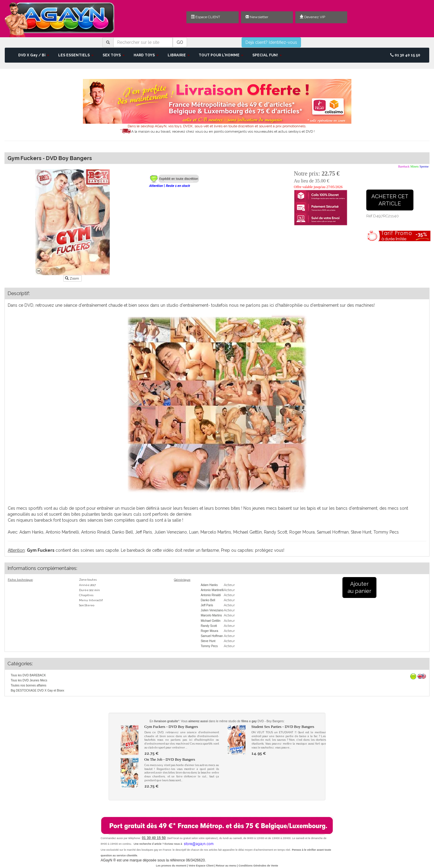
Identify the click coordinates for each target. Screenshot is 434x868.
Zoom (72, 278)
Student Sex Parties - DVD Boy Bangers (283, 727)
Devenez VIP (312, 17)
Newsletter (257, 17)
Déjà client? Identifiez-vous (271, 42)
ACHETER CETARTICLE (390, 200)
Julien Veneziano (212, 610)
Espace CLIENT (206, 17)
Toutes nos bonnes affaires (28, 685)
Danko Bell (208, 600)
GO (180, 42)
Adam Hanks (209, 585)
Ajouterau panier (359, 587)
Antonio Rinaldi (211, 595)
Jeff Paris (207, 605)
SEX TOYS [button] (114, 55)
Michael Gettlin (211, 621)
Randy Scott (209, 626)
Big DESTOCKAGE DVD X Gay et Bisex (37, 690)
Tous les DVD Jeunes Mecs (29, 680)
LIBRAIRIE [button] (179, 55)
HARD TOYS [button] (146, 55)
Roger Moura (209, 631)
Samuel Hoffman (212, 636)
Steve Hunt (208, 641)
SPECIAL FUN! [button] (267, 55)
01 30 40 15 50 (405, 55)
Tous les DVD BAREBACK (28, 675)
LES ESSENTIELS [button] (76, 55)
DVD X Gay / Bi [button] (34, 55)
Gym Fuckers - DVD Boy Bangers (171, 727)
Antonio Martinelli (212, 590)
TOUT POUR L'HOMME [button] (221, 55)
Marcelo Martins (211, 615)
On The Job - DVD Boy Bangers (170, 759)
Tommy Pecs (209, 646)
